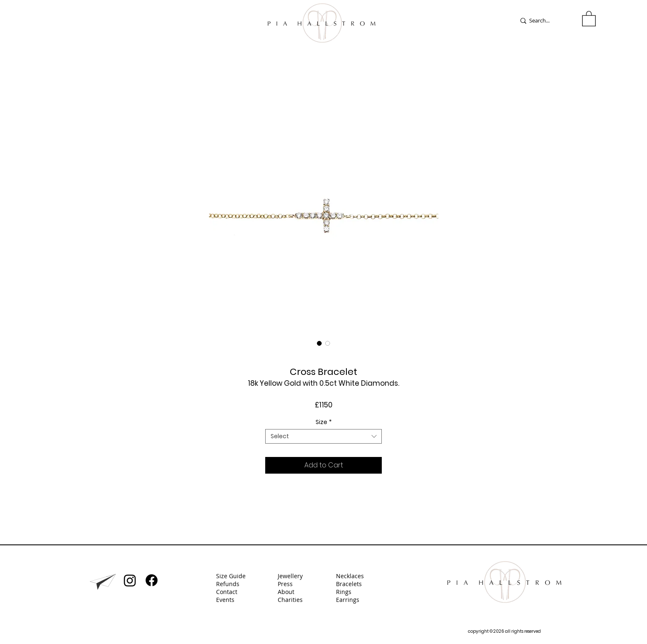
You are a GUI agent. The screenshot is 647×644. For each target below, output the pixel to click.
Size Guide (231, 576)
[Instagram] (130, 580)
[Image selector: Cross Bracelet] (319, 343)
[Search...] (545, 21)
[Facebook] (152, 580)
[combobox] (323, 436)
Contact (227, 592)
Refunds (228, 584)
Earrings (348, 600)
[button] (589, 18)
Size (324, 422)
